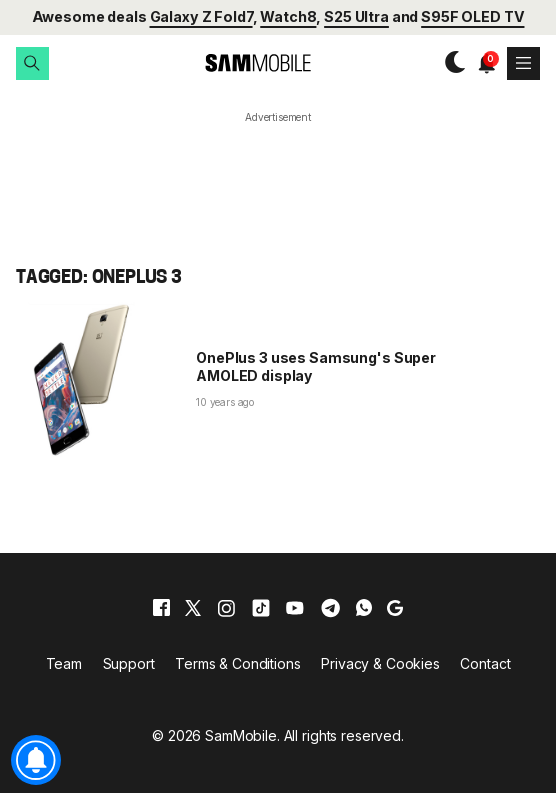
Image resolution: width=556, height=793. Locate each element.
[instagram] (226, 608)
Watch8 (288, 16)
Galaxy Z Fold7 (201, 16)
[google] (395, 608)
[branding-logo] (241, 63)
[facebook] (161, 608)
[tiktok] (261, 608)
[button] (32, 63)
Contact (485, 663)
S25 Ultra (356, 16)
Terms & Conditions (237, 663)
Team (64, 663)
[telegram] (330, 608)
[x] (193, 608)
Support (129, 663)
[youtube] (295, 608)
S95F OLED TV (472, 16)
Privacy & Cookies (380, 663)
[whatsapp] (364, 608)
